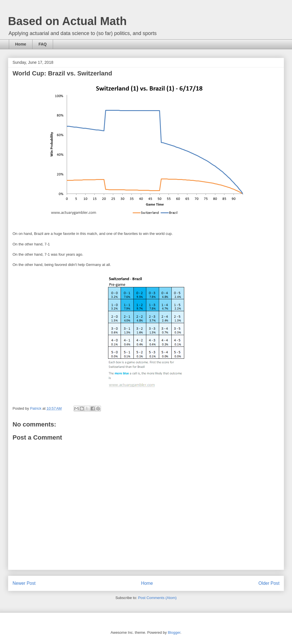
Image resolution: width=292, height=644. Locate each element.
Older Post (269, 583)
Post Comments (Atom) (157, 598)
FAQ (43, 44)
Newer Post (24, 583)
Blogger (174, 632)
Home (21, 44)
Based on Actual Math (67, 21)
